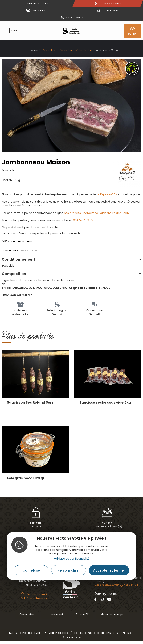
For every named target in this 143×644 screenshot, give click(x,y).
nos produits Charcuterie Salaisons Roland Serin (96, 213)
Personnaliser (69, 570)
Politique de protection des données (94, 633)
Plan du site (127, 633)
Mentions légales (58, 633)
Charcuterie (50, 50)
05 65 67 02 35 (83, 220)
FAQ (11, 633)
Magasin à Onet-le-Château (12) (107, 525)
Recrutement (74, 637)
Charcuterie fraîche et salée (76, 50)
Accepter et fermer (109, 570)
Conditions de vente (31, 633)
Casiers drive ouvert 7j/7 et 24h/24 (116, 585)
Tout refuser (31, 570)
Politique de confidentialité (71, 559)
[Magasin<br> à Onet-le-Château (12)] (107, 513)
